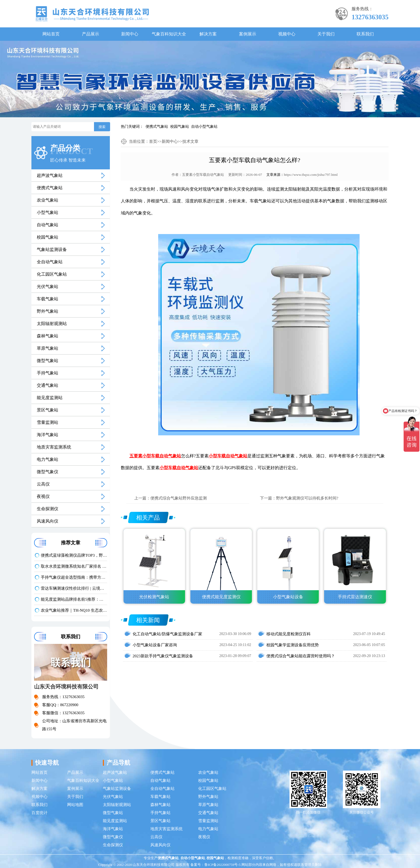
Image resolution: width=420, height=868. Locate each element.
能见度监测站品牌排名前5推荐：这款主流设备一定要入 (74, 599)
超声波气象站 (50, 175)
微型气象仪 (48, 472)
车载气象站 (48, 299)
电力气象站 (48, 459)
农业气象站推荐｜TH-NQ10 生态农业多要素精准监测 (74, 610)
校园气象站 (180, 127)
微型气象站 (48, 361)
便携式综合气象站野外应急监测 (179, 498)
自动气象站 (48, 225)
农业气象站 (48, 200)
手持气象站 (48, 373)
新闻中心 (130, 34)
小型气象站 (48, 212)
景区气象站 (48, 410)
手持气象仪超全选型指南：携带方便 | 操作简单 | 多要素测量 (74, 577)
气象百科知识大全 (169, 34)
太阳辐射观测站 (52, 324)
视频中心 (287, 34)
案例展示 (248, 34)
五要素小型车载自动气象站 (203, 175)
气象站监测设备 (52, 249)
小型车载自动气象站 (228, 456)
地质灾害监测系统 (54, 447)
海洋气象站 (48, 435)
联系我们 (365, 34)
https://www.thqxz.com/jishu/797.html (311, 175)
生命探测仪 (48, 509)
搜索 (102, 127)
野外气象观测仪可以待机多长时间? (307, 498)
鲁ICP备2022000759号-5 (222, 865)
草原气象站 (48, 348)
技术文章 (190, 141)
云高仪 (43, 484)
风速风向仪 (48, 521)
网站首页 (51, 34)
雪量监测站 (48, 422)
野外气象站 (48, 311)
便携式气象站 (157, 127)
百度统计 (39, 813)
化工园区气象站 (52, 274)
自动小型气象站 (204, 127)
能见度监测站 (50, 398)
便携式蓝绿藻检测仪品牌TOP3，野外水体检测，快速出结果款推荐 (74, 555)
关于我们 (326, 34)
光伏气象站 (48, 287)
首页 (153, 141)
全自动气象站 (50, 262)
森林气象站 (48, 336)
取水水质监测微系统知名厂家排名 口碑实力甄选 (74, 566)
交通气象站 (48, 385)
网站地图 (75, 805)
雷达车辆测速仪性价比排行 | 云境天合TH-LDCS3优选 (74, 588)
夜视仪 (43, 496)
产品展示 (90, 34)
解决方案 (208, 34)
